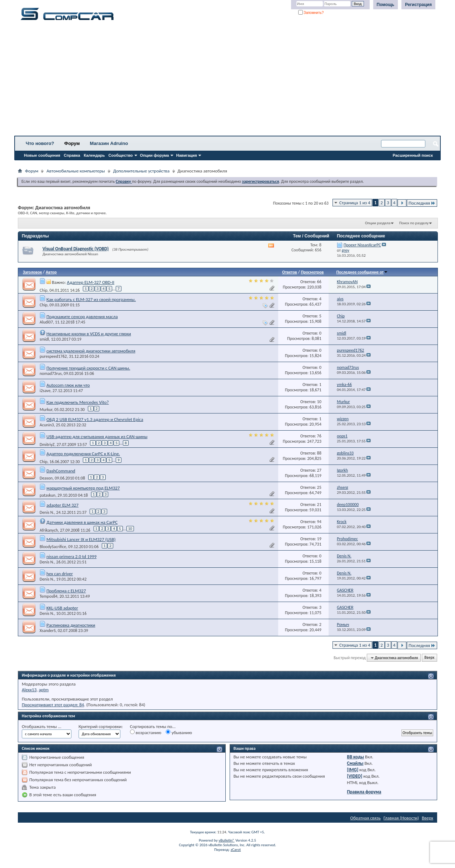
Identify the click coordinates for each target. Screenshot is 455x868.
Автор (51, 272)
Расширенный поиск (413, 155)
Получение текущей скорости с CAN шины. (88, 368)
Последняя (422, 203)
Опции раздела (378, 223)
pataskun (47, 495)
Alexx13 (29, 690)
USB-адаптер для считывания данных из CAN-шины (97, 436)
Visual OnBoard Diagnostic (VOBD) (76, 249)
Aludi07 (46, 322)
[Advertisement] (223, 80)
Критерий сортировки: (101, 726)
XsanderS (48, 631)
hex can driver (60, 574)
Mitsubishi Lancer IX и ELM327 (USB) (81, 539)
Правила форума (364, 792)
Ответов (290, 272)
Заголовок (32, 272)
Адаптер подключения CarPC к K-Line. (83, 454)
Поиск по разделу (414, 223)
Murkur (46, 410)
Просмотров (312, 272)
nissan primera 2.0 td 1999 (71, 556)
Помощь (386, 5)
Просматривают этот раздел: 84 (53, 705)
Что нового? (40, 143)
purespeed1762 (53, 356)
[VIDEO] (355, 776)
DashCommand (61, 471)
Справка (72, 155)
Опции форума (154, 155)
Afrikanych (49, 530)
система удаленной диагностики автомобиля (91, 351)
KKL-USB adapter (62, 608)
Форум (72, 143)
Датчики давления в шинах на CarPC (82, 522)
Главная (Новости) (401, 818)
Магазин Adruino (109, 143)
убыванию (179, 732)
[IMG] (353, 770)
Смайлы (355, 763)
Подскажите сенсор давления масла (82, 317)
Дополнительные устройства (141, 171)
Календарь (94, 155)
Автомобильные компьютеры (76, 171)
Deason (46, 478)
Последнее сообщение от (362, 272)
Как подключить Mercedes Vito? (78, 402)
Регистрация (418, 5)
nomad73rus (51, 373)
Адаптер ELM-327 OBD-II (91, 282)
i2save (45, 391)
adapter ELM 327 (62, 505)
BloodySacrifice (53, 547)
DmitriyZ (47, 444)
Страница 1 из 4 (355, 203)
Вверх (429, 658)
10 (130, 529)
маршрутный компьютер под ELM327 (83, 488)
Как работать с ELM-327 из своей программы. (91, 299)
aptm (44, 690)
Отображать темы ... (42, 726)
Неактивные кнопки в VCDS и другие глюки (89, 334)
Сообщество (121, 155)
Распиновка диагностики (71, 625)
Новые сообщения (42, 155)
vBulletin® (227, 840)
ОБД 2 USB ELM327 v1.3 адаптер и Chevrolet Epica (95, 419)
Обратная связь (366, 818)
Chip (44, 290)
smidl (44, 339)
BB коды (356, 757)
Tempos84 (49, 596)
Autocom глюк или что (68, 385)
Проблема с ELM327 (66, 591)
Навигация (186, 155)
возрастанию (146, 732)
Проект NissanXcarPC (362, 245)
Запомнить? (311, 13)
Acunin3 (47, 425)
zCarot (236, 850)
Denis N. (47, 512)
